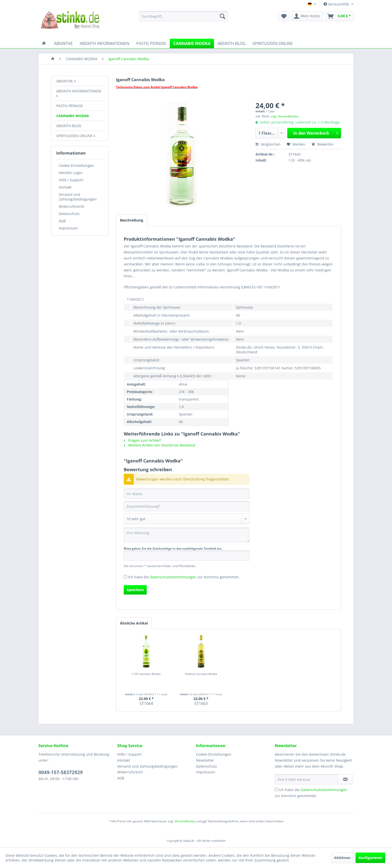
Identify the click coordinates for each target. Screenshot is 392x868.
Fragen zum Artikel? (142, 440)
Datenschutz (69, 214)
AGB (62, 221)
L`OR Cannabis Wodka (146, 674)
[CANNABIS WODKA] (192, 43)
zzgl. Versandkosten (285, 116)
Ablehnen (342, 858)
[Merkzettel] (284, 16)
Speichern (135, 590)
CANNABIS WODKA (73, 116)
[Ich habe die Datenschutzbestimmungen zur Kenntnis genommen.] (125, 577)
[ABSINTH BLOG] (231, 43)
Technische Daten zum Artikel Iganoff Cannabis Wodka (157, 87)
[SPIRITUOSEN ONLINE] (273, 43)
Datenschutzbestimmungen (173, 577)
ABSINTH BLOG (69, 126)
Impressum (68, 228)
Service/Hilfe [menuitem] (337, 4)
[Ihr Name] (187, 494)
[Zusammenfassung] (187, 506)
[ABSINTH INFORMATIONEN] (104, 43)
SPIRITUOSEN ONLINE (75, 136)
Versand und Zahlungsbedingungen (78, 197)
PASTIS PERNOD (69, 106)
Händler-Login (71, 173)
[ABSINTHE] (63, 43)
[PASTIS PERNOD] (151, 43)
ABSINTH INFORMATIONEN (79, 91)
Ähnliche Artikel (134, 623)
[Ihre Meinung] (187, 535)
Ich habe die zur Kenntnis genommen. (184, 577)
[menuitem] (184, 16)
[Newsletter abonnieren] (345, 779)
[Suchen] (222, 16)
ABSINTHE (65, 81)
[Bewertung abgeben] (187, 519)
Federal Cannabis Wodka (201, 674)
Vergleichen (268, 144)
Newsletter (205, 760)
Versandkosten (185, 821)
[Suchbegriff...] (184, 16)
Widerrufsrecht (71, 206)
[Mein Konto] (307, 16)
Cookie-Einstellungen (76, 165)
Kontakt (65, 187)
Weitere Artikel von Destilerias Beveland (159, 445)
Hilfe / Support (71, 180)
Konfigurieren (370, 858)
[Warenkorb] (339, 16)
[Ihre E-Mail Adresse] (306, 779)
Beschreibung (132, 220)
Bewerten (322, 144)
